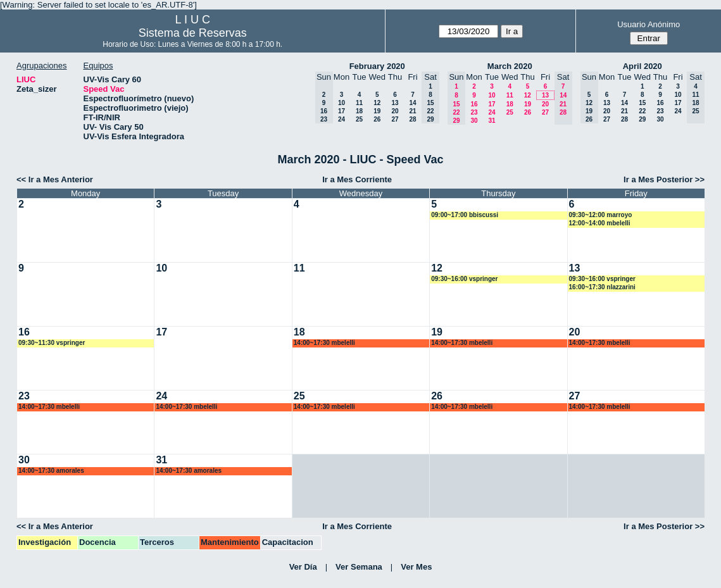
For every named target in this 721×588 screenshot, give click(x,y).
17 (342, 111)
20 (395, 111)
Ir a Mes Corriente (357, 179)
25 (359, 119)
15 (642, 103)
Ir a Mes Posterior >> (664, 179)
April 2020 (643, 66)
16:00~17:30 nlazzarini (602, 287)
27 (395, 119)
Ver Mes (416, 567)
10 (342, 103)
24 (342, 119)
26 (377, 119)
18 (359, 111)
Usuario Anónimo (649, 24)
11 (359, 103)
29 (642, 119)
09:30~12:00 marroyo (601, 215)
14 (412, 103)
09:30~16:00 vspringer (464, 279)
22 (642, 111)
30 (474, 121)
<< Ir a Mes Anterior (55, 179)
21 (412, 111)
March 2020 (510, 66)
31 (492, 121)
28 (412, 119)
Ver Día (303, 567)
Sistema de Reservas (193, 33)
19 (377, 111)
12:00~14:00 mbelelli (600, 223)
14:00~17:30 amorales (51, 471)
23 (474, 112)
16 (474, 104)
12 (377, 103)
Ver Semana (359, 567)
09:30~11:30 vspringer (52, 343)
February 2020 (377, 66)
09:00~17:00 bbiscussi (465, 215)
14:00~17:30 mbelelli (324, 343)
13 (395, 103)
